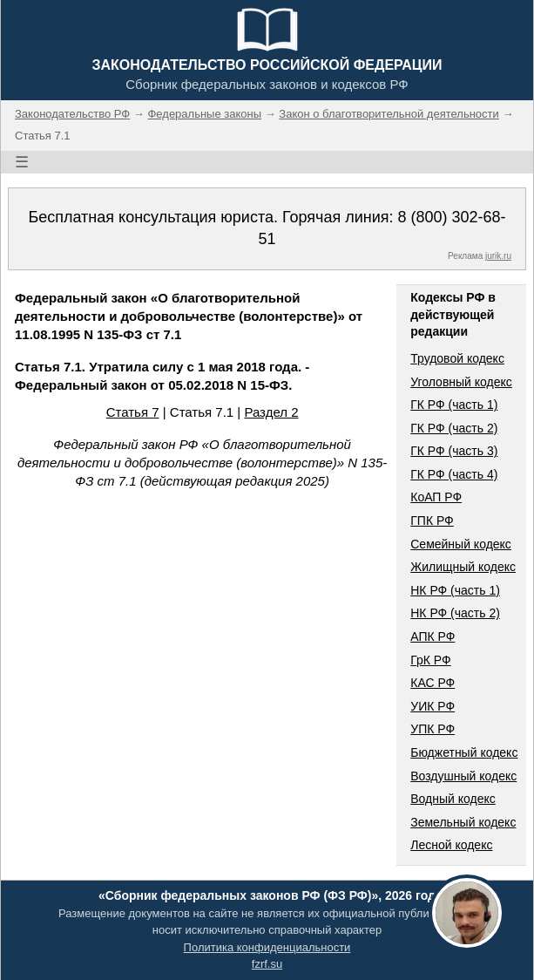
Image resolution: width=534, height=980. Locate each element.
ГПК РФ (432, 521)
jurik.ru (498, 256)
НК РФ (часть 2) (455, 613)
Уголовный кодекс (461, 382)
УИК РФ (433, 706)
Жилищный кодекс (463, 567)
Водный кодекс (453, 799)
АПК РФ (433, 636)
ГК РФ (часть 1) (454, 405)
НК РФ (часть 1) (455, 590)
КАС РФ (433, 683)
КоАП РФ (436, 497)
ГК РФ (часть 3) (454, 451)
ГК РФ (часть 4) (454, 474)
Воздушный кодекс (463, 776)
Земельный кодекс (463, 822)
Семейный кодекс (461, 544)
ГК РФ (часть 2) (454, 428)
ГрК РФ (430, 660)
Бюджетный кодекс (464, 752)
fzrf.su (267, 964)
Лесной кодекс (451, 845)
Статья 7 (133, 412)
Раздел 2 (271, 412)
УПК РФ (433, 729)
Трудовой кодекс (457, 358)
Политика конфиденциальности (267, 947)
